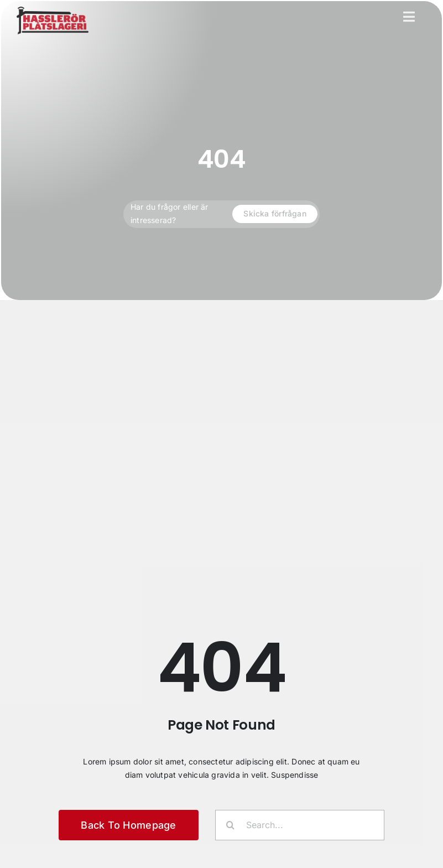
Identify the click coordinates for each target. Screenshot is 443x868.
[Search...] (300, 825)
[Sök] (230, 825)
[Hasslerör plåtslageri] (53, 10)
